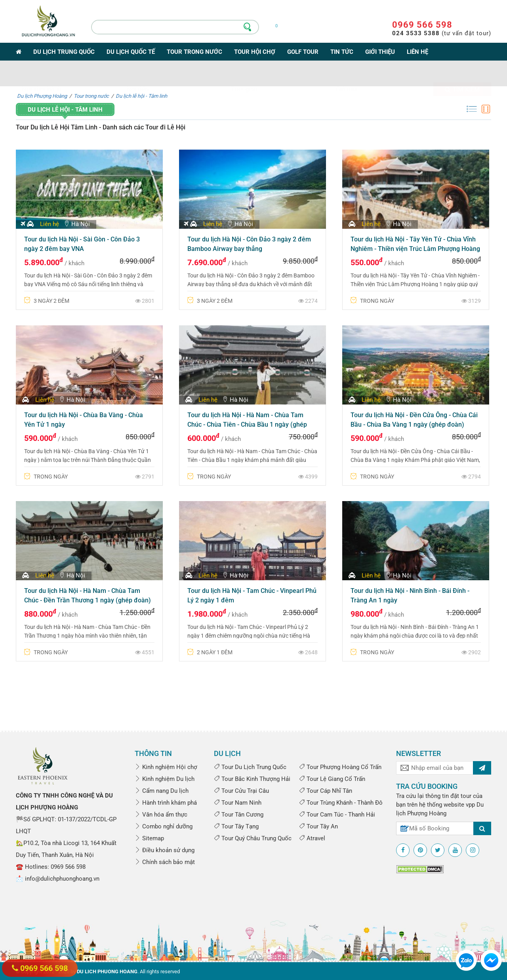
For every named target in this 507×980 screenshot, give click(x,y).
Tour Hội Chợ (255, 52)
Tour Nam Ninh (238, 803)
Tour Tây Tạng (236, 826)
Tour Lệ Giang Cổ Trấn (332, 779)
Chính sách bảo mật (165, 862)
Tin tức (342, 52)
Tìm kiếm (462, 74)
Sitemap (149, 838)
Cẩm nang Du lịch (162, 791)
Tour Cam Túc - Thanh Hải (337, 815)
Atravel (312, 838)
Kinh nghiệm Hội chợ (166, 767)
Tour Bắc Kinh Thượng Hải (252, 779)
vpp (470, 805)
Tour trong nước (194, 52)
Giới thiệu (380, 52)
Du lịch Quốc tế (131, 52)
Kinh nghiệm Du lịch (165, 779)
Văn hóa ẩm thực (161, 815)
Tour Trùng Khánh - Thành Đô (341, 803)
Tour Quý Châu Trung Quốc (253, 838)
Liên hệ (417, 52)
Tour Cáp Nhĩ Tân (326, 791)
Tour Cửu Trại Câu (241, 791)
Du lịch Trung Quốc (64, 52)
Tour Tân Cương (239, 815)
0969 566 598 (422, 25)
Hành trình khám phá (166, 803)
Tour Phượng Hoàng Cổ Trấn (340, 767)
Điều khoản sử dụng (165, 850)
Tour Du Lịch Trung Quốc (250, 767)
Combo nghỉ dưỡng (164, 826)
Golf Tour (303, 52)
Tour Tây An (318, 826)
